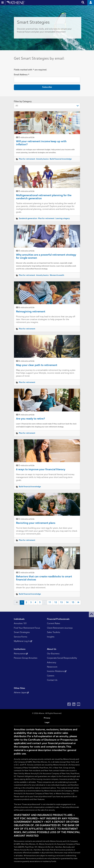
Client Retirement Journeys (60, 628)
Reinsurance (21, 654)
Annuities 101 (20, 624)
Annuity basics (42, 159)
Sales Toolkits (54, 632)
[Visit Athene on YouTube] (79, 704)
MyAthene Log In (23, 641)
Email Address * (22, 75)
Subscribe (47, 87)
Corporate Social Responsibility (62, 658)
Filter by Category (47, 105)
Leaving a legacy (63, 219)
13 (61, 603)
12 (56, 603)
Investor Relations (57, 671)
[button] (91, 614)
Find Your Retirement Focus (27, 628)
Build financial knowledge (61, 159)
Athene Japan (21, 693)
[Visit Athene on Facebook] (69, 704)
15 (73, 603)
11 (50, 603)
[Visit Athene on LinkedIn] (74, 704)
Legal (47, 723)
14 (67, 603)
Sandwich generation (28, 219)
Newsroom (52, 667)
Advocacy (52, 663)
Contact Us (52, 680)
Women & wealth (57, 275)
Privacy (47, 718)
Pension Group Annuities (26, 658)
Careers (51, 676)
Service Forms (21, 637)
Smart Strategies (22, 632)
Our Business (53, 654)
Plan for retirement (27, 159)
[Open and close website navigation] (3, 3)
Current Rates (54, 624)
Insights (51, 637)
